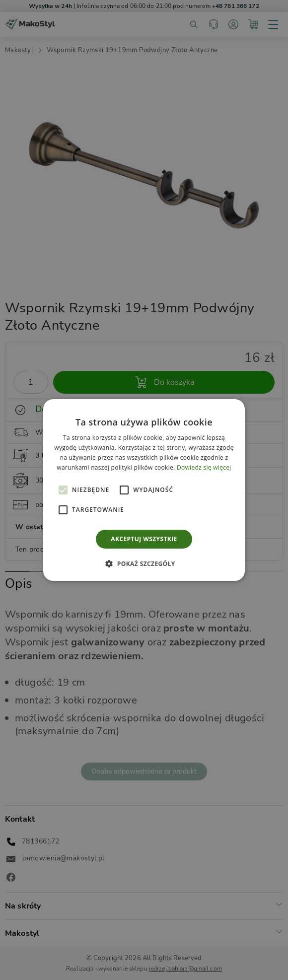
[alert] (144, 490)
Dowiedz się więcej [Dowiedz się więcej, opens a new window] (204, 467)
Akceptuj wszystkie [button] (144, 539)
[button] (63, 490)
